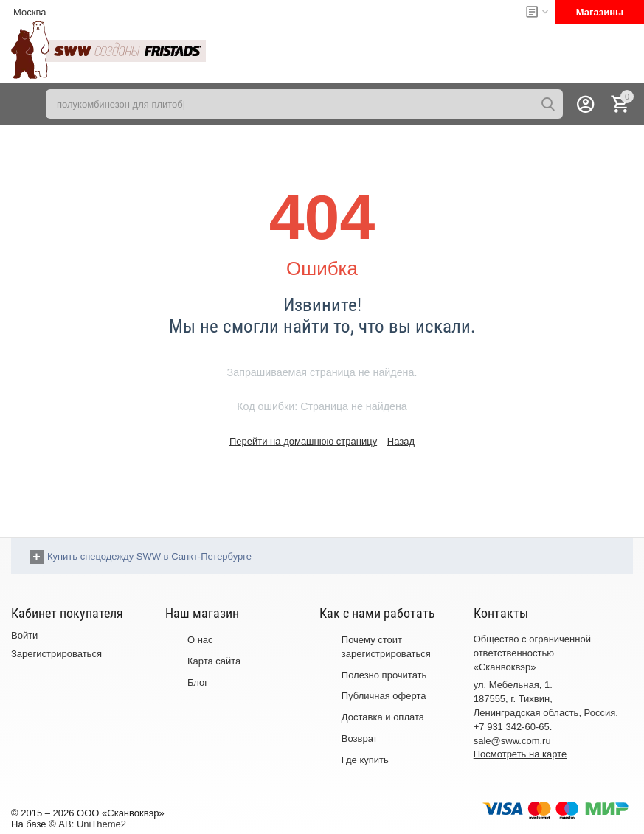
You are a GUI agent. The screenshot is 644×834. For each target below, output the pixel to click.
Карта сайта (214, 661)
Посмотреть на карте (520, 754)
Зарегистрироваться (56, 654)
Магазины (600, 12)
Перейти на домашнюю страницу (303, 441)
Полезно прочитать (384, 675)
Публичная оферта (384, 696)
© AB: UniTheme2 (87, 824)
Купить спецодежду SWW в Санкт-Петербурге (149, 556)
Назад (401, 441)
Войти (24, 635)
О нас (200, 640)
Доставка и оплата (383, 717)
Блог (198, 682)
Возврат (360, 739)
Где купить (365, 760)
